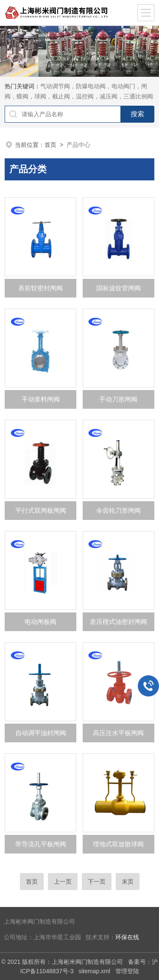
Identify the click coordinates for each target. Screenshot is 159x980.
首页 (50, 145)
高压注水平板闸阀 (118, 733)
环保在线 (127, 937)
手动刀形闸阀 (118, 399)
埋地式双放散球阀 (118, 844)
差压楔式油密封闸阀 (119, 622)
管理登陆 (127, 971)
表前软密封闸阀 (40, 288)
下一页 (97, 882)
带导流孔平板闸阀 (41, 844)
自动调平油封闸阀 (41, 733)
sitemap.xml (94, 971)
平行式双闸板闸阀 (41, 510)
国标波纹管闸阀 (119, 288)
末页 (128, 882)
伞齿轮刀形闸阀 (119, 510)
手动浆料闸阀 (41, 399)
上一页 (63, 882)
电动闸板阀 (40, 622)
